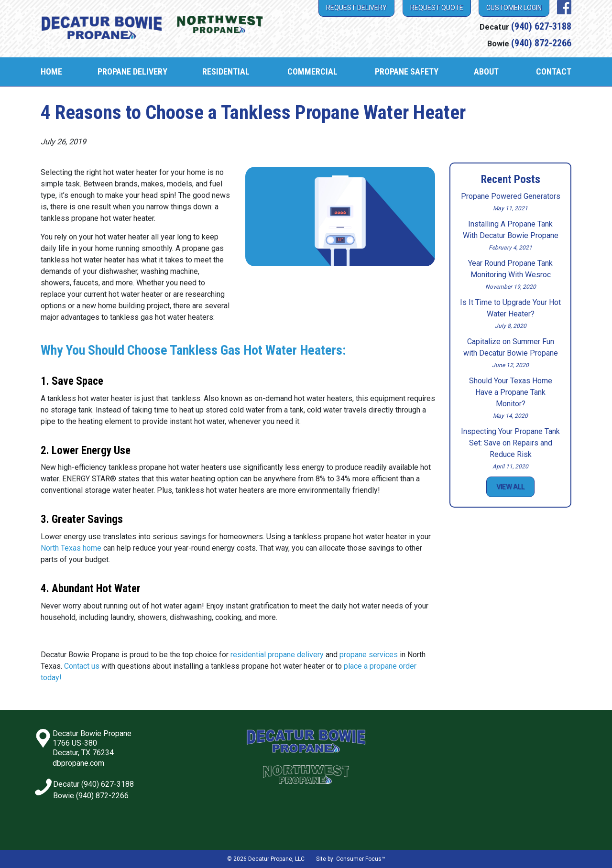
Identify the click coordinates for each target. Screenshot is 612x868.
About (486, 71)
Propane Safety (407, 71)
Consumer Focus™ (361, 859)
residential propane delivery (277, 655)
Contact (554, 71)
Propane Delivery (132, 71)
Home (51, 71)
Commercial (312, 71)
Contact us (82, 666)
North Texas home (71, 548)
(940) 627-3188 (541, 26)
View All (510, 487)
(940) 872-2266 (541, 43)
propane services (369, 655)
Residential (226, 71)
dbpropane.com (78, 763)
